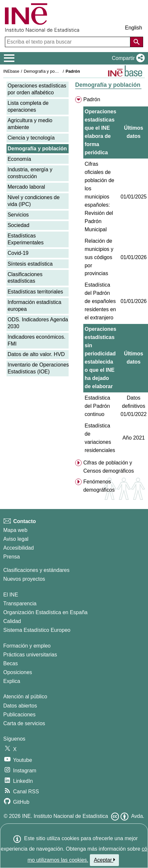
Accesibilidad (18, 548)
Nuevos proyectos (24, 579)
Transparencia (20, 604)
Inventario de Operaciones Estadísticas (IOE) (38, 368)
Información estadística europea (34, 306)
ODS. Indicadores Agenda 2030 (38, 323)
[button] (127, 58)
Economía (19, 159)
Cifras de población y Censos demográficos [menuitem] (109, 467)
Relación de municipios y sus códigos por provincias (99, 257)
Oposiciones (18, 672)
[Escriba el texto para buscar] (68, 42)
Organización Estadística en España (45, 612)
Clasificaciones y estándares (36, 570)
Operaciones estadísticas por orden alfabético (37, 89)
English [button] (134, 28)
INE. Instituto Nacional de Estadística (65, 816)
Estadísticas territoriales (35, 292)
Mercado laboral (26, 187)
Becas (10, 663)
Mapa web (15, 530)
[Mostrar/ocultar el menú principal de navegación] (9, 58)
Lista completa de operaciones (28, 106)
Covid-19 (18, 253)
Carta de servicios (24, 723)
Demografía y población (46, 71)
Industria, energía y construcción (30, 173)
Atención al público (25, 697)
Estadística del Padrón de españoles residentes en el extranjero (100, 301)
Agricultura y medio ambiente (30, 124)
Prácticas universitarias (30, 655)
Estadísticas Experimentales (25, 239)
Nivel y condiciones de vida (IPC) (33, 201)
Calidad (12, 621)
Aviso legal (16, 539)
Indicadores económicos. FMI (36, 340)
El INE (11, 595)
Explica (12, 681)
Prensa (12, 557)
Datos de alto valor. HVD (36, 354)
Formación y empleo (27, 646)
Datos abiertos (20, 706)
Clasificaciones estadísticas (25, 278)
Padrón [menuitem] (92, 99)
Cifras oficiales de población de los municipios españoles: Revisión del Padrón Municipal (99, 197)
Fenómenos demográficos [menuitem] (99, 486)
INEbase (11, 71)
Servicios (18, 215)
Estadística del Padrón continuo (97, 406)
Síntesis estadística (30, 264)
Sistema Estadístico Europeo (37, 630)
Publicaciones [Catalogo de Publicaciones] (19, 715)
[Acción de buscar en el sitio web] (137, 42)
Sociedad (18, 225)
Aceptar (104, 860)
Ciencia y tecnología (31, 138)
